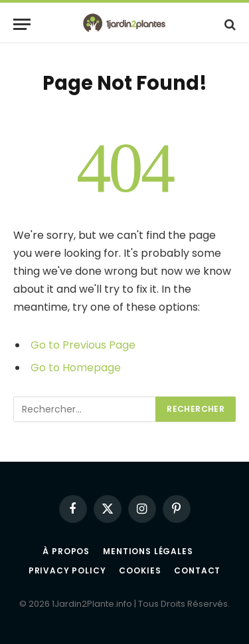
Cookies (140, 570)
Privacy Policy (67, 570)
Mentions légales (148, 551)
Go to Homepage (76, 368)
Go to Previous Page (83, 345)
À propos (66, 551)
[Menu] (22, 24)
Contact (197, 570)
